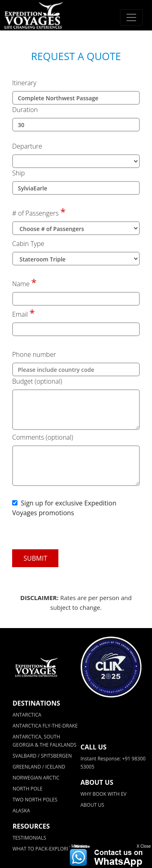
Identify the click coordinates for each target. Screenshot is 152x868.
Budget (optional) (37, 381)
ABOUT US (92, 805)
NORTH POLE (28, 789)
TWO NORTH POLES (35, 800)
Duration (25, 110)
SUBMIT (35, 558)
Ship (18, 173)
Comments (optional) (43, 437)
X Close (144, 846)
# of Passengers (35, 213)
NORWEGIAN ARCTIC (36, 778)
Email (20, 314)
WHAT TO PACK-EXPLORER (43, 849)
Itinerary (24, 83)
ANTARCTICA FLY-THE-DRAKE (45, 726)
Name (21, 284)
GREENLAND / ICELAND (39, 767)
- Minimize (78, 846)
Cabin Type (28, 244)
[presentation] (68, 533)
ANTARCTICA (27, 715)
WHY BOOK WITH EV (104, 794)
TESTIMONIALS (29, 838)
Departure (27, 146)
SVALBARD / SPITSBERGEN (42, 756)
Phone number (34, 354)
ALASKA (21, 811)
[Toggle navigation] (131, 17)
